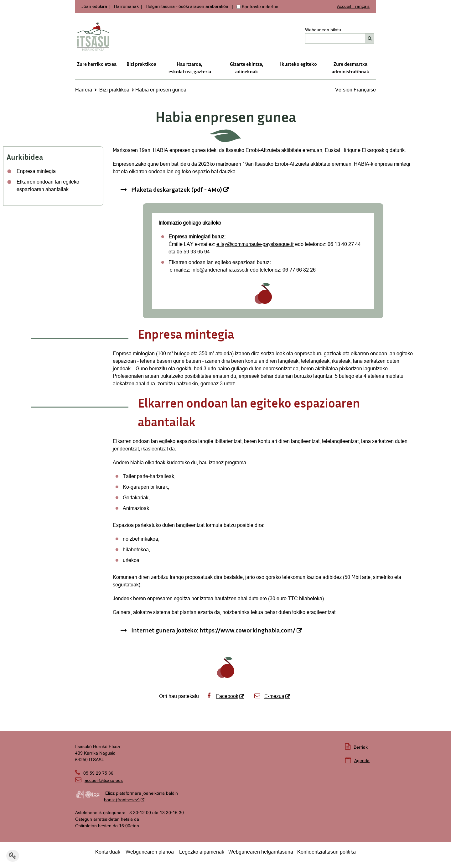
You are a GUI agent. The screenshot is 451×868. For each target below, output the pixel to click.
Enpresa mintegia (36, 171)
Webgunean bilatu (323, 30)
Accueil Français (353, 6)
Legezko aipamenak (202, 852)
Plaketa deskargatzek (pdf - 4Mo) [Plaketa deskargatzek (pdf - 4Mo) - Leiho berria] (177, 189)
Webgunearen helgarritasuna (261, 852)
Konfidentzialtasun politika (327, 852)
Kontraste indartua (260, 7)
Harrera (84, 90)
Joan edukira (94, 6)
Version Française (355, 90)
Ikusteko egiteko (298, 64)
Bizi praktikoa (141, 64)
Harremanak (126, 6)
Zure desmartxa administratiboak (350, 68)
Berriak (361, 747)
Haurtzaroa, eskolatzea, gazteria (190, 68)
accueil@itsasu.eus (99, 780)
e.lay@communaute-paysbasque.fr (255, 244)
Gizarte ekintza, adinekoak (246, 68)
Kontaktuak (108, 852)
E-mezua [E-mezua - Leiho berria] (269, 696)
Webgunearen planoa (150, 852)
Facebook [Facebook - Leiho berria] (222, 696)
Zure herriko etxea (97, 64)
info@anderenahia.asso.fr (220, 270)
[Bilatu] (370, 38)
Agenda (362, 761)
